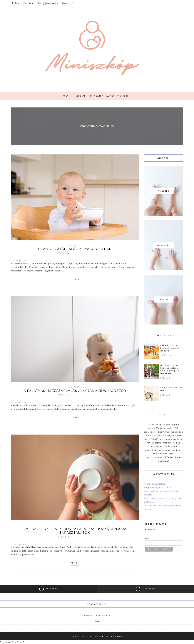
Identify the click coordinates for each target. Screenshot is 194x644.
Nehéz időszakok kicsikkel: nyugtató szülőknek (170, 348)
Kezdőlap (29, 3)
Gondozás (75, 245)
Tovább (75, 279)
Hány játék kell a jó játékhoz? (56, 3)
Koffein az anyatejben (155, 484)
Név (147, 539)
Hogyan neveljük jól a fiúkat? (158, 487)
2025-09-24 (166, 355)
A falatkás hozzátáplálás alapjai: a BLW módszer (75, 391)
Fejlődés (164, 191)
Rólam (16, 3)
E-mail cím (150, 530)
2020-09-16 (63, 537)
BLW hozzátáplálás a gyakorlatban (75, 249)
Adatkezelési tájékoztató (97, 615)
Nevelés (163, 299)
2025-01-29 (63, 395)
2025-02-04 (63, 253)
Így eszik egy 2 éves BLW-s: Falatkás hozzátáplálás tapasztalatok (75, 531)
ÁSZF (97, 621)
